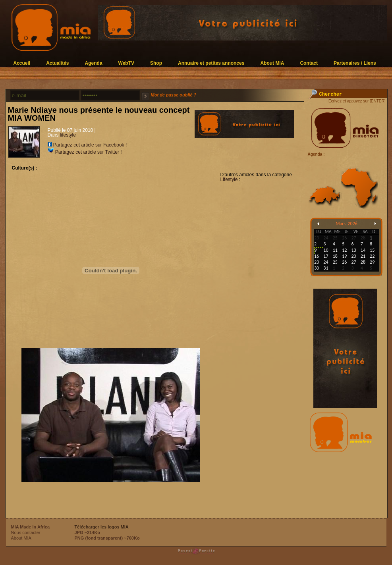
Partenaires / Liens (355, 63)
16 (317, 256)
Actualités (57, 63)
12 (344, 250)
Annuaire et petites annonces (211, 63)
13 (353, 250)
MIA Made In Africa (31, 527)
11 (335, 250)
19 (344, 256)
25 (335, 262)
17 (326, 256)
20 (353, 256)
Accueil (22, 63)
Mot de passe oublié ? (174, 95)
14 (363, 250)
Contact (309, 63)
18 (335, 256)
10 (326, 250)
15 (372, 250)
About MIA (272, 63)
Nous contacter (26, 532)
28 (363, 262)
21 (363, 256)
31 (326, 268)
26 (344, 262)
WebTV (126, 63)
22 (372, 256)
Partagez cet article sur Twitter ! (85, 152)
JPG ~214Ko (88, 532)
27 (353, 262)
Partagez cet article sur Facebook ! (87, 145)
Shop (156, 63)
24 (326, 262)
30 (317, 268)
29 (372, 262)
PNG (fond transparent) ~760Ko (107, 538)
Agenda (94, 63)
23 (317, 262)
